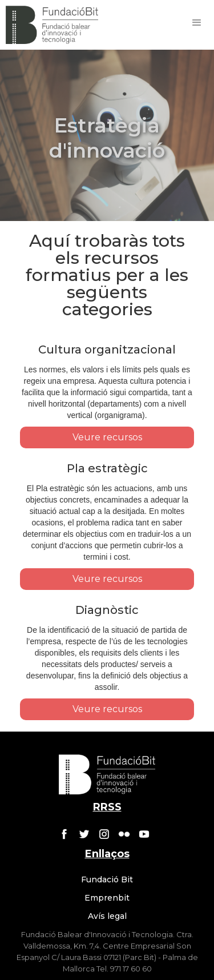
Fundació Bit (107, 879)
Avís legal (107, 916)
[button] (197, 23)
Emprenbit (107, 898)
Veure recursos (107, 437)
